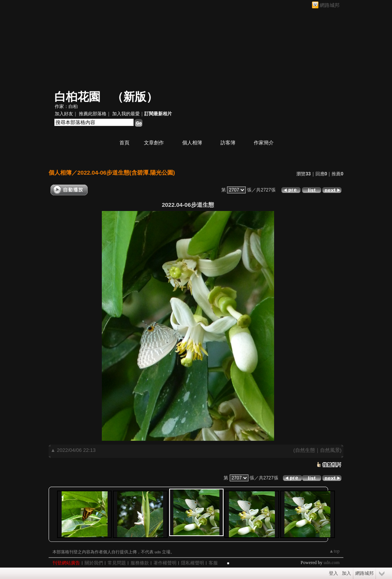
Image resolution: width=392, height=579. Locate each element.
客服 (213, 563)
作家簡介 (264, 143)
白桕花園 (77, 97)
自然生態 (305, 450)
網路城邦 (330, 5)
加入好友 (64, 114)
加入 (346, 573)
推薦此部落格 (93, 114)
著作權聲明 (165, 563)
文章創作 (154, 143)
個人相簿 (192, 143)
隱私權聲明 (193, 563)
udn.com (332, 563)
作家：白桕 (66, 106)
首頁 (124, 143)
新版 (135, 97)
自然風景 (330, 450)
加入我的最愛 (126, 114)
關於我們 (94, 563)
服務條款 (140, 563)
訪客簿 (228, 143)
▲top (334, 551)
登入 (333, 573)
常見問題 (117, 563)
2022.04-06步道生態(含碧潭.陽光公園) (126, 173)
